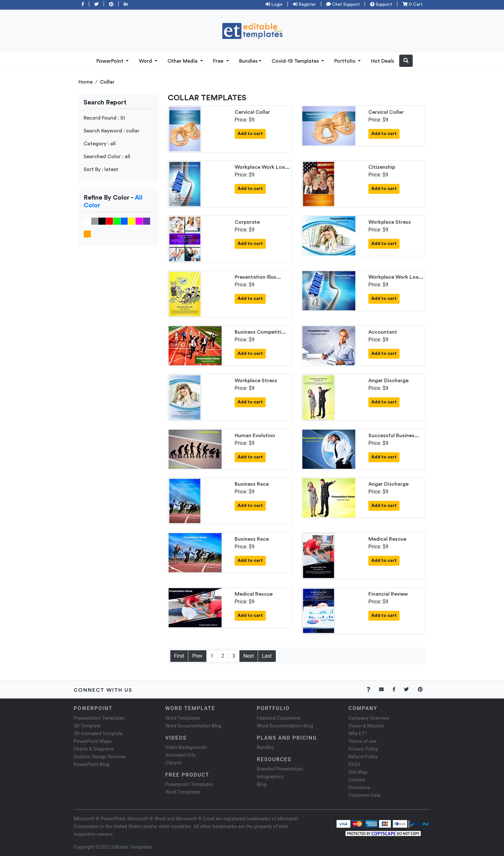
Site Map (358, 772)
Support (381, 5)
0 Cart (412, 5)
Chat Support (343, 5)
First (179, 656)
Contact (357, 780)
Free (219, 61)
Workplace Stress (390, 222)
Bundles (248, 61)
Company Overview (369, 718)
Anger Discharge (388, 381)
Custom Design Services (100, 757)
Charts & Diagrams (94, 749)
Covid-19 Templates (296, 61)
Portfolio (346, 61)
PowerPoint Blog (91, 764)
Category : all (100, 144)
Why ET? (358, 734)
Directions (359, 788)
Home (85, 82)
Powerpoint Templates (189, 784)
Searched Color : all (107, 157)
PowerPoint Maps (93, 741)
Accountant (383, 332)
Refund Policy (363, 757)
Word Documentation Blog (193, 726)
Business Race (252, 484)
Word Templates (183, 718)
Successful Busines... (394, 436)
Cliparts (174, 763)
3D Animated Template (98, 734)
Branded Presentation (280, 769)
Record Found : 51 (104, 118)
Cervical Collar (252, 112)
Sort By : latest (101, 169)
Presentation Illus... (258, 277)
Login (274, 5)
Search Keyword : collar (112, 131)
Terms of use (362, 741)
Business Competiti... (260, 332)
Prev (197, 656)
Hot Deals (382, 61)
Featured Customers (279, 718)
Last (267, 656)
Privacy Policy (363, 749)
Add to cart (250, 134)
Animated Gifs (180, 755)
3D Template (87, 726)
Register (304, 5)
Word (146, 61)
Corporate (247, 222)
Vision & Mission (366, 726)
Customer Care (364, 795)
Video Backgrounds (186, 747)
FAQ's (354, 764)
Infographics (270, 777)
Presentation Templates (99, 718)
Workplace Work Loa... (262, 167)
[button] (406, 61)
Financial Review (388, 594)
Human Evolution (255, 436)
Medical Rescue (387, 539)
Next (249, 656)
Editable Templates (132, 847)
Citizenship (382, 167)
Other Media (183, 61)
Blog (262, 784)
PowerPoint (111, 61)
